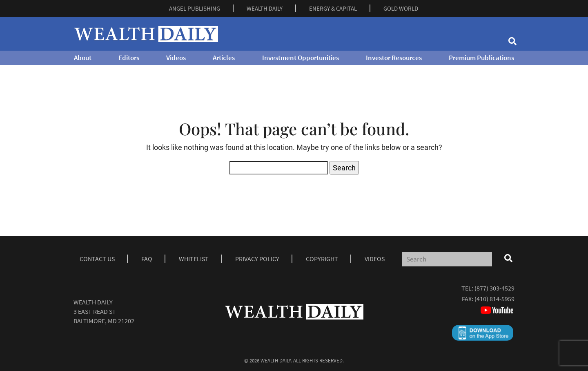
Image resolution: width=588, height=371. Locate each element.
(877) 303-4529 (494, 288)
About (83, 58)
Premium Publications (481, 58)
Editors (129, 58)
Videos (176, 58)
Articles (224, 58)
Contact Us (97, 259)
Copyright (322, 259)
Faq (147, 259)
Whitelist (194, 259)
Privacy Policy (257, 259)
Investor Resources (394, 58)
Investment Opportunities (301, 58)
